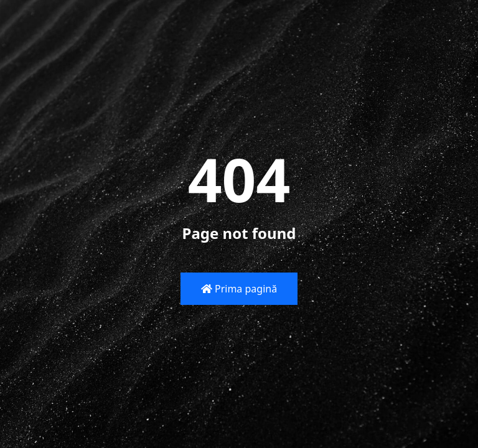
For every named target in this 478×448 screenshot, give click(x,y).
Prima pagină (239, 289)
